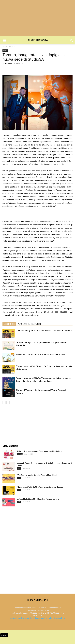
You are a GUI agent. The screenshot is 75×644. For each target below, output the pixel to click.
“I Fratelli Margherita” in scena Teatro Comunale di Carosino (44, 331)
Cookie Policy (47, 618)
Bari (19, 468)
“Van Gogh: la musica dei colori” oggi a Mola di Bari (37, 475)
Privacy (37, 618)
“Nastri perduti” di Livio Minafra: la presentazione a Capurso (40, 487)
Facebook (58, 618)
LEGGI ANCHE (9, 324)
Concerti (20, 454)
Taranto (12, 47)
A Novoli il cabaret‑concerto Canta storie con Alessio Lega (39, 451)
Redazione (8, 64)
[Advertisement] (37, 19)
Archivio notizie (25, 618)
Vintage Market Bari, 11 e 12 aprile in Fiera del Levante (38, 499)
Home (5, 47)
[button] (72, 41)
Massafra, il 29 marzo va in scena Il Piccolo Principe (41, 354)
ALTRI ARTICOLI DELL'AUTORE (30, 324)
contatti (14, 618)
